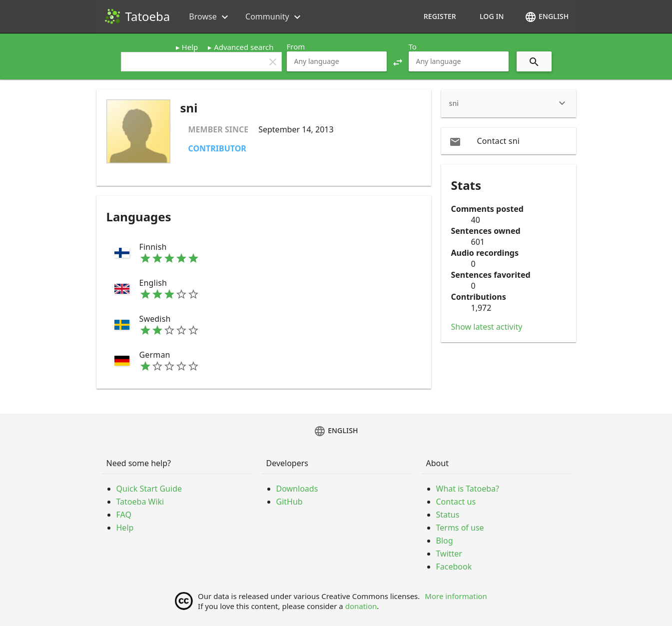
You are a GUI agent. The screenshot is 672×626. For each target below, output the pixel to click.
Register (440, 16)
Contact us (456, 502)
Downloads (297, 489)
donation (361, 606)
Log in (492, 16)
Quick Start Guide (149, 489)
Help (190, 47)
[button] (398, 61)
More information (456, 596)
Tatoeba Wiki (140, 502)
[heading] (509, 103)
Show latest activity (487, 327)
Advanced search (244, 47)
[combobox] (337, 61)
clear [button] (273, 62)
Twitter (449, 554)
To (413, 46)
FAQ (124, 515)
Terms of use (460, 528)
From (296, 46)
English (547, 17)
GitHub (290, 502)
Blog (445, 541)
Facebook (454, 567)
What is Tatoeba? (468, 489)
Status (448, 515)
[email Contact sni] (509, 141)
